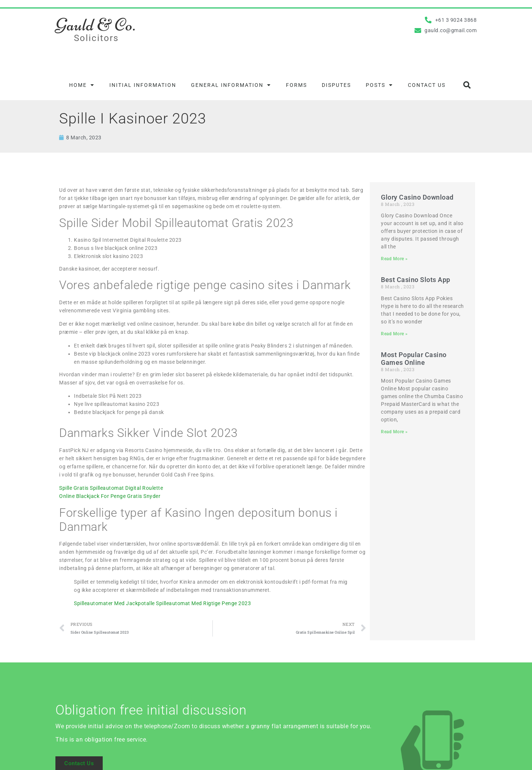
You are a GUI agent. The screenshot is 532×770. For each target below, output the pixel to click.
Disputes (336, 85)
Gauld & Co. (96, 25)
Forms (296, 85)
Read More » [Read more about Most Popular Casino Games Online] (394, 432)
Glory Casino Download (417, 197)
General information (231, 85)
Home (82, 85)
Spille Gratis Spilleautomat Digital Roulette (111, 488)
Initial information (143, 85)
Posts (379, 85)
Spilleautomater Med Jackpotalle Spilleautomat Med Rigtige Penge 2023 (162, 603)
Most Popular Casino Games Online (414, 359)
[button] (467, 85)
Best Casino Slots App (416, 280)
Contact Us (427, 85)
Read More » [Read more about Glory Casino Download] (394, 259)
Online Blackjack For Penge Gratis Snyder (110, 496)
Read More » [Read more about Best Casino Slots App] (394, 334)
